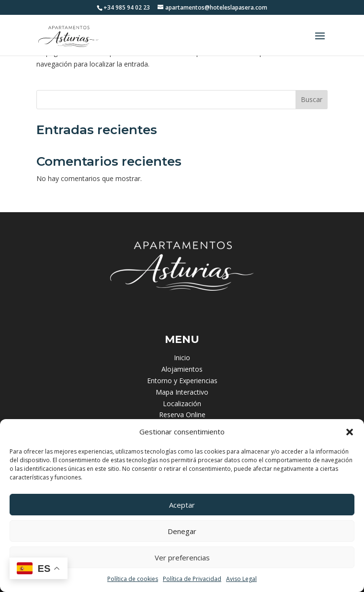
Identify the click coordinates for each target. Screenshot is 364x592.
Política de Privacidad (192, 579)
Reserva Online (182, 415)
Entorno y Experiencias (182, 381)
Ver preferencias (182, 558)
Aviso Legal (241, 579)
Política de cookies (133, 579)
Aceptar (182, 505)
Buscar (312, 99)
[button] (350, 432)
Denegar (182, 531)
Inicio (182, 358)
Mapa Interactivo (182, 392)
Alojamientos (182, 369)
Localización (182, 404)
